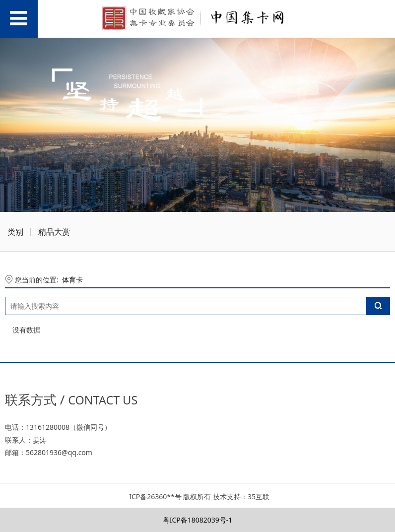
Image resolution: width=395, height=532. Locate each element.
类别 (15, 232)
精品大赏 (54, 232)
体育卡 (72, 280)
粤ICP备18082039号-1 (198, 520)
